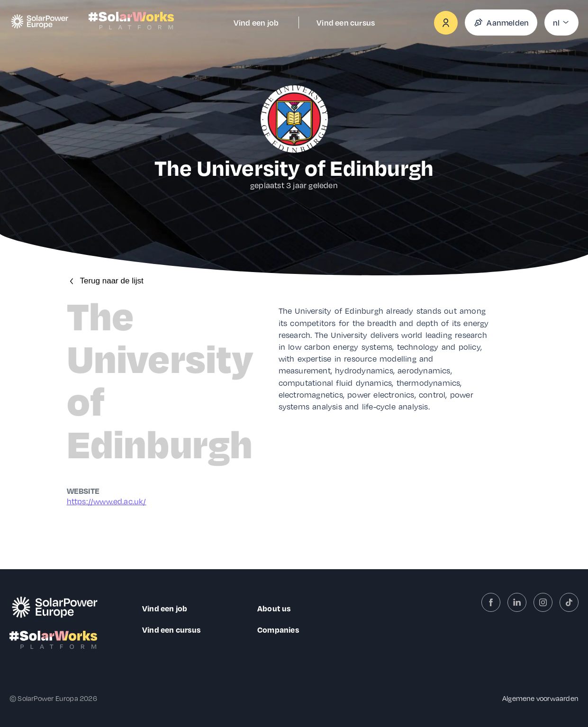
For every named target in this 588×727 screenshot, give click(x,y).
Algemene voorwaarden (540, 698)
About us (274, 608)
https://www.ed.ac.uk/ (107, 501)
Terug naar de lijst (105, 281)
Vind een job (256, 23)
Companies (278, 630)
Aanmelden (501, 23)
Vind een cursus (346, 23)
